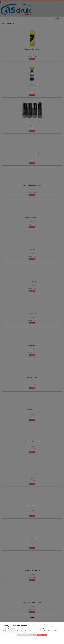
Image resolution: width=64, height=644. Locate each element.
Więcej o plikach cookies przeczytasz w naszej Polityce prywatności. (14, 632)
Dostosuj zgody (33, 635)
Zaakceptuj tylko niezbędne (23, 635)
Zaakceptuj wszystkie (42, 635)
